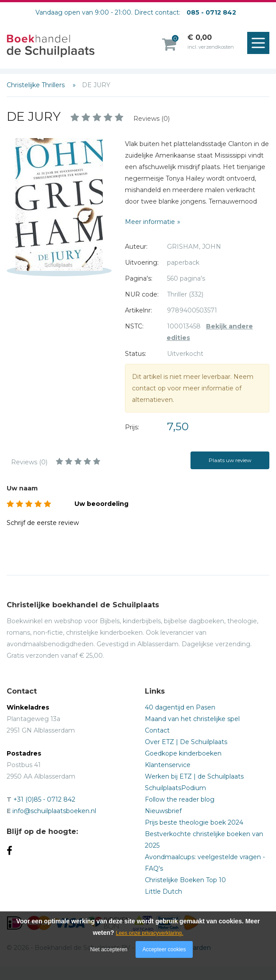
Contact (157, 730)
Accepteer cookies (164, 949)
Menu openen (260, 43)
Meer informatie (150, 222)
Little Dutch (163, 891)
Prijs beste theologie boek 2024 (194, 822)
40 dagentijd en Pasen (180, 707)
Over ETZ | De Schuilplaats (186, 742)
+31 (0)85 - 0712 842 (44, 799)
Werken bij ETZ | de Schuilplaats (194, 776)
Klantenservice (168, 765)
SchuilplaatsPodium (175, 788)
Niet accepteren (109, 949)
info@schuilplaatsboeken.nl (54, 811)
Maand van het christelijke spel (192, 719)
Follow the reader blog (180, 799)
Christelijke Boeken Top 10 (185, 880)
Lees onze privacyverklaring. (150, 933)
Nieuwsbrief (163, 811)
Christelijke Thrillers (37, 85)
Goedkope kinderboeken (183, 753)
